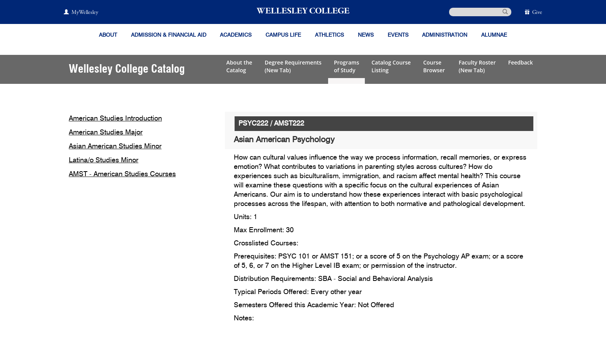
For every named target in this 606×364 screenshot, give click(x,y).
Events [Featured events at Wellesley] (398, 35)
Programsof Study (346, 66)
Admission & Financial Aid (169, 35)
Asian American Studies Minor (115, 146)
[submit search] (505, 11)
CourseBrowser (435, 66)
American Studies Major (106, 133)
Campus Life (283, 35)
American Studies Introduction (115, 119)
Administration (445, 35)
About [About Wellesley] (108, 35)
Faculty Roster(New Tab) (477, 66)
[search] (480, 12)
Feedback (521, 62)
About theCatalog (239, 66)
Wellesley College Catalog (127, 69)
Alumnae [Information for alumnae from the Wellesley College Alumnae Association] (494, 35)
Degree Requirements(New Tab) (293, 66)
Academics (236, 35)
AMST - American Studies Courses (122, 174)
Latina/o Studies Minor (104, 160)
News (366, 35)
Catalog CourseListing (391, 66)
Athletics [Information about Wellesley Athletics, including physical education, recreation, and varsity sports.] (329, 35)
